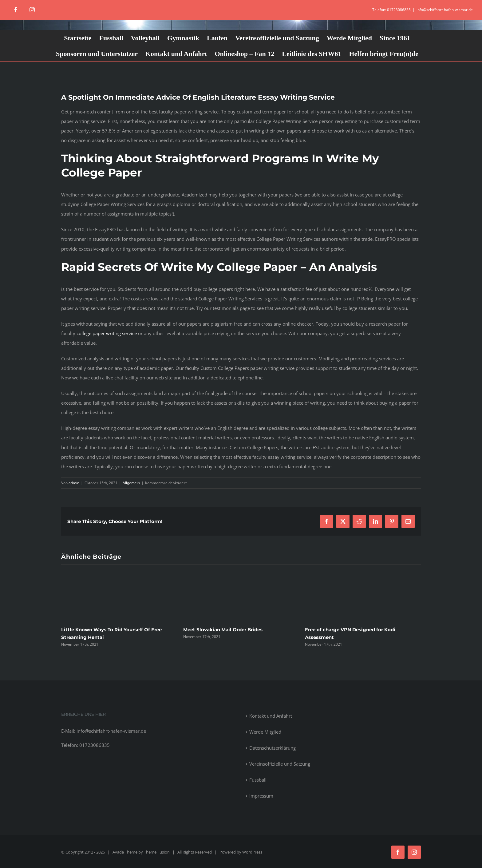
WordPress (252, 852)
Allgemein (131, 483)
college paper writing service (107, 333)
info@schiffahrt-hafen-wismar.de (445, 10)
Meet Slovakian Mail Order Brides (223, 630)
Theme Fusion (157, 852)
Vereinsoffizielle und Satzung (280, 764)
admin (74, 483)
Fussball (258, 780)
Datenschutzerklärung (273, 748)
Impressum (261, 796)
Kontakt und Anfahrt (271, 716)
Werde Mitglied (265, 732)
